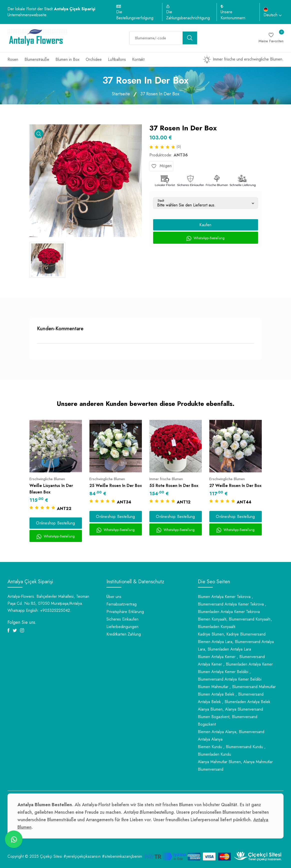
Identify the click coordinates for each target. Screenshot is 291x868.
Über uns (114, 597)
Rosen (13, 59)
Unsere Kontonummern (233, 15)
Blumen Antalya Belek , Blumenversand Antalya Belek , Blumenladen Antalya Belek (234, 698)
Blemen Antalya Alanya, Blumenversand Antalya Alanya (231, 736)
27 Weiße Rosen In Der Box (235, 486)
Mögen (161, 166)
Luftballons (117, 59)
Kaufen (205, 225)
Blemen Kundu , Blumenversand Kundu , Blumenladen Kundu (232, 751)
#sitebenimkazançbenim (122, 856)
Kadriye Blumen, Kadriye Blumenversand (232, 634)
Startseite (121, 94)
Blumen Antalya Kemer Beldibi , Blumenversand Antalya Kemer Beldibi (230, 675)
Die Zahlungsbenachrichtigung (188, 15)
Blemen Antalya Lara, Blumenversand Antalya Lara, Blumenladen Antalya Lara (236, 645)
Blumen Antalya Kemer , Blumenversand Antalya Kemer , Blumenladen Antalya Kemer (235, 660)
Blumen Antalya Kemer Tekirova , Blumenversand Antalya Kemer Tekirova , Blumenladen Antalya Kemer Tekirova (232, 604)
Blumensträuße (37, 59)
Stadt (161, 201)
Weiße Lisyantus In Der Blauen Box (51, 489)
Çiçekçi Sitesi (51, 856)
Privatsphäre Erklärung (125, 612)
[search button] (190, 38)
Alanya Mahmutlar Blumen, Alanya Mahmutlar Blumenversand (235, 766)
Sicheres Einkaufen (122, 619)
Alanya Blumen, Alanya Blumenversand (230, 709)
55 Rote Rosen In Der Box (174, 486)
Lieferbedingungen (122, 627)
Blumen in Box (67, 59)
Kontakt (138, 59)
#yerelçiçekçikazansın (82, 856)
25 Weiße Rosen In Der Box (116, 486)
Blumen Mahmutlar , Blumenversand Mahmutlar (237, 687)
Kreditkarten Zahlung (124, 634)
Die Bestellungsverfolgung (135, 15)
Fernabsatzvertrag (122, 604)
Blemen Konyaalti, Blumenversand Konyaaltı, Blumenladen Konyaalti (235, 623)
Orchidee (94, 59)
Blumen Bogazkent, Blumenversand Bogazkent (228, 720)
